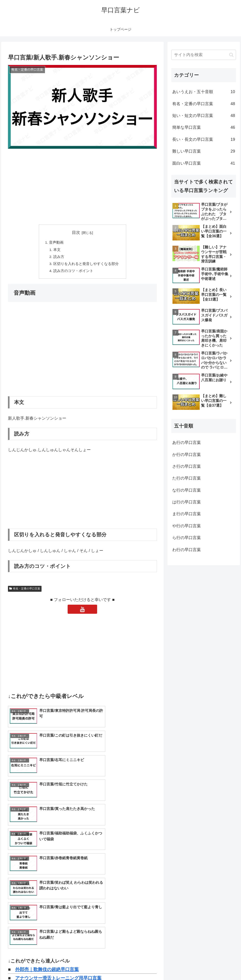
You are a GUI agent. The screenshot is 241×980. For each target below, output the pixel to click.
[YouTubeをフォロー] (82, 611)
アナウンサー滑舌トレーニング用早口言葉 (58, 870)
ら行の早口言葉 (187, 538)
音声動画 (56, 243)
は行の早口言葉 (187, 502)
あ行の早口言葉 (187, 443)
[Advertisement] (82, 187)
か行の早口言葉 (187, 455)
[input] (204, 55)
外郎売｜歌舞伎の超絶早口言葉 (47, 861)
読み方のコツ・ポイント (73, 272)
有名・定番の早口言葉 (25, 590)
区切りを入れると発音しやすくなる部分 (86, 265)
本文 (57, 250)
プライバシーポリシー (221, 966)
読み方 (59, 257)
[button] (231, 55)
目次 (76, 233)
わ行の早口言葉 (187, 550)
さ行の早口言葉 (187, 466)
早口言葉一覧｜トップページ (45, 878)
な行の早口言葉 (187, 490)
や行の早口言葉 (187, 526)
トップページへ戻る (186, 966)
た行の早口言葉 (187, 478)
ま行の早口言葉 (187, 514)
